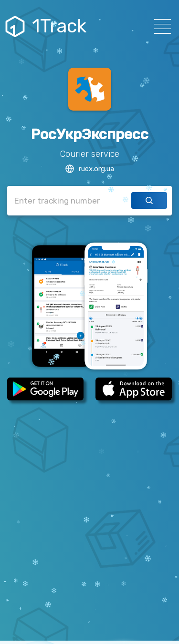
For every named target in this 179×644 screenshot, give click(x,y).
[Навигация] (160, 26)
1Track (47, 26)
